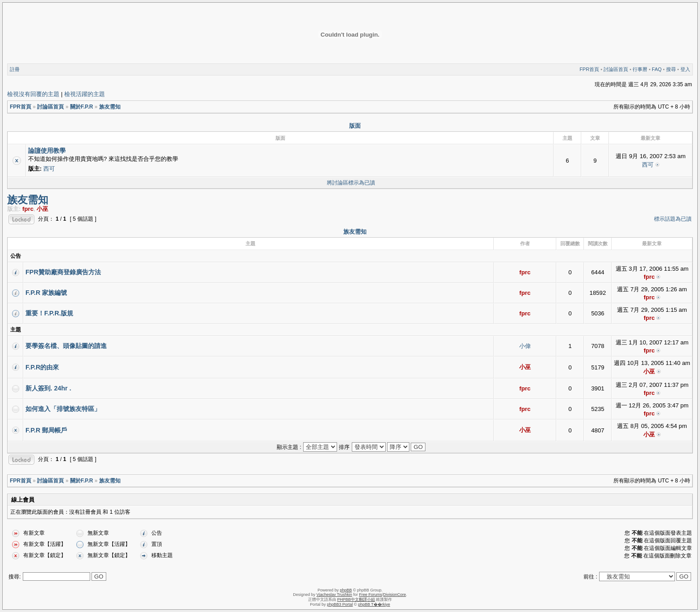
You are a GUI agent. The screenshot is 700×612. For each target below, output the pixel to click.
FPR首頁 (589, 69)
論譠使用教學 (47, 151)
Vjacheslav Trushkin (334, 595)
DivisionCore (394, 595)
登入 (685, 69)
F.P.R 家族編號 (46, 293)
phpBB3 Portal (340, 604)
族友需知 (110, 107)
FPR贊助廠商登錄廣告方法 (63, 272)
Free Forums (371, 595)
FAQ (657, 69)
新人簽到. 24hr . (48, 388)
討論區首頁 (616, 69)
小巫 (42, 209)
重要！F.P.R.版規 (49, 313)
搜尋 (671, 69)
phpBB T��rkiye (374, 604)
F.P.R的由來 (42, 367)
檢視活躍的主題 (85, 94)
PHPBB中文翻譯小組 (356, 599)
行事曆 (640, 69)
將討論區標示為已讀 (351, 183)
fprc (28, 209)
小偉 (525, 346)
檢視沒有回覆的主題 (33, 94)
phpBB (346, 590)
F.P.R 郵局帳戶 (46, 430)
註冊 (15, 69)
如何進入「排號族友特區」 (63, 409)
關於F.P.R (82, 107)
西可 (49, 169)
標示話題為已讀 (673, 219)
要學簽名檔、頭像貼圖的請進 (66, 346)
